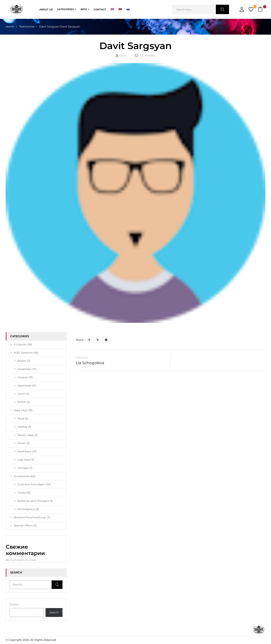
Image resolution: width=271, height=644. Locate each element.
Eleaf (23, 418)
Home (10, 27)
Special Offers (25, 526)
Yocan (24, 443)
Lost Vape (26, 460)
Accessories (25, 476)
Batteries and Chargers (35, 501)
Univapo (25, 468)
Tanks (24, 493)
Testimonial (27, 27)
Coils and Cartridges (34, 484)
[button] (261, 9)
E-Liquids (23, 344)
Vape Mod (23, 410)
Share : (80, 340)
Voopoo (25, 377)
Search (14, 605)
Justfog (24, 427)
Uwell (23, 394)
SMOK (24, 402)
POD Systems (26, 353)
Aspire (24, 361)
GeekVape (27, 369)
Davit (122, 55)
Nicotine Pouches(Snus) (32, 517)
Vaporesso (27, 386)
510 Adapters (28, 509)
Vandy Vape (28, 435)
